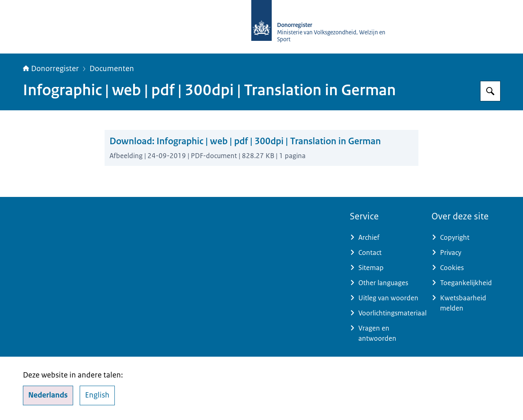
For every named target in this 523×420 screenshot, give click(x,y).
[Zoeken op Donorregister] (490, 91)
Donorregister (51, 69)
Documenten (112, 69)
